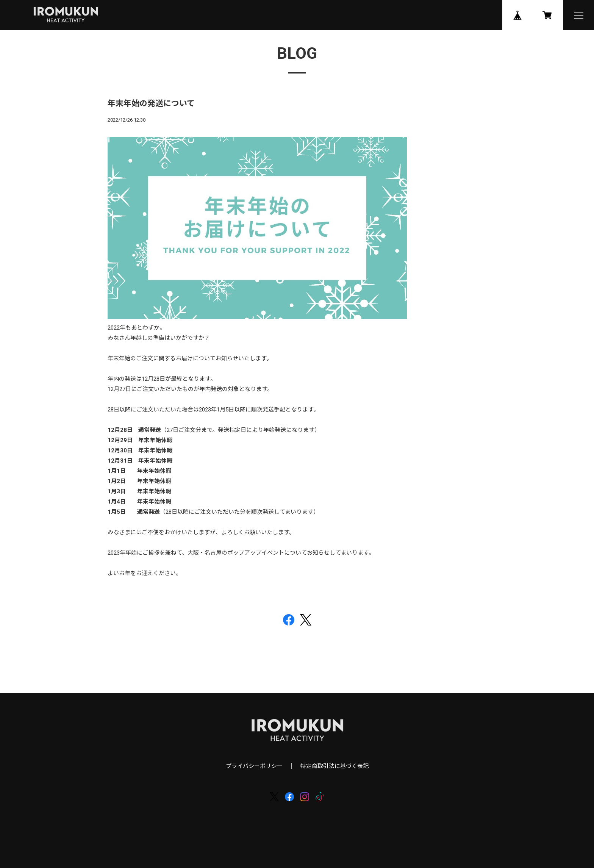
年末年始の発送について (151, 103)
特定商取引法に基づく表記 (335, 766)
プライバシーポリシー (254, 766)
